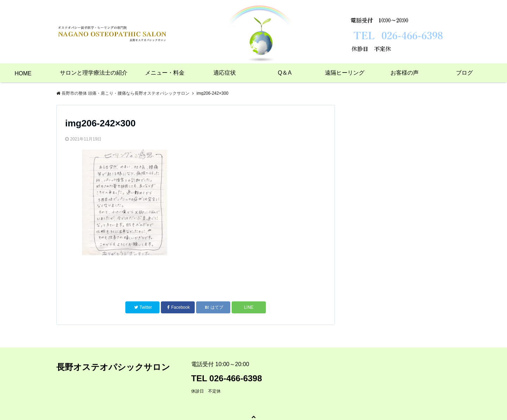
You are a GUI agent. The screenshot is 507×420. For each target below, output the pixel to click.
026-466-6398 (236, 378)
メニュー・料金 (165, 73)
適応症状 (225, 73)
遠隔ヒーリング (345, 73)
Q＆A (285, 73)
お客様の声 (405, 73)
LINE (249, 307)
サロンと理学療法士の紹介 (94, 73)
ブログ (464, 73)
